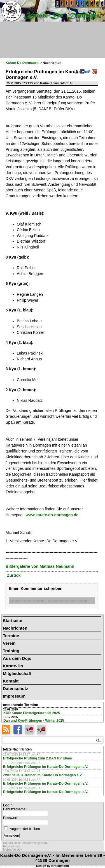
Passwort (10, 818)
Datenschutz (15, 688)
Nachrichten (15, 628)
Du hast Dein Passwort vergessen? (26, 843)
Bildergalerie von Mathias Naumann (40, 566)
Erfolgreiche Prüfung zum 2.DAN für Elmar (38, 758)
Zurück (14, 575)
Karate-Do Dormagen (22, 63)
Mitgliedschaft (17, 673)
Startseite (12, 620)
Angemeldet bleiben (25, 829)
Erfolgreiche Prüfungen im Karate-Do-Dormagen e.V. (46, 767)
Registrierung (12, 846)
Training (11, 651)
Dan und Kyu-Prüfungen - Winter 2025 (34, 721)
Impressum (14, 696)
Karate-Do (13, 666)
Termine (11, 636)
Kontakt (11, 681)
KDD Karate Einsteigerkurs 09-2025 (32, 713)
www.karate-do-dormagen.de (52, 515)
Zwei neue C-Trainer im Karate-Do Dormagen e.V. (43, 775)
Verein (9, 643)
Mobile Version (13, 850)
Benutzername (14, 809)
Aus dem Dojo (17, 658)
